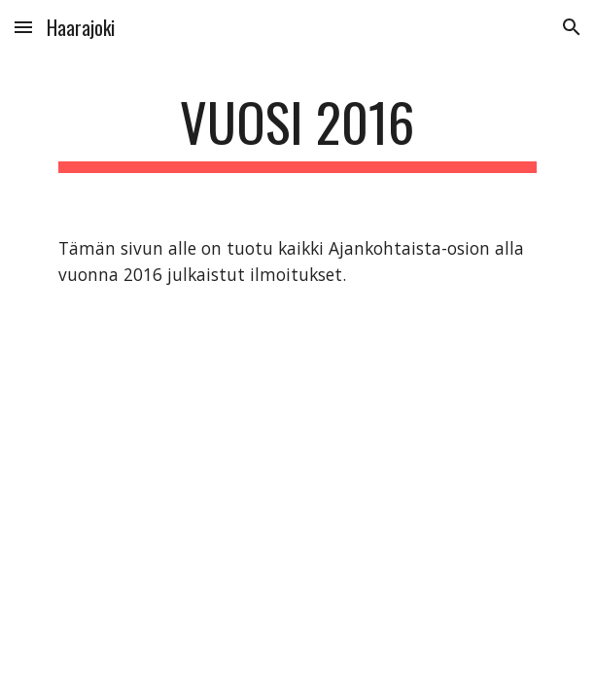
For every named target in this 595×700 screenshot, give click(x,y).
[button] (23, 27)
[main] (297, 131)
